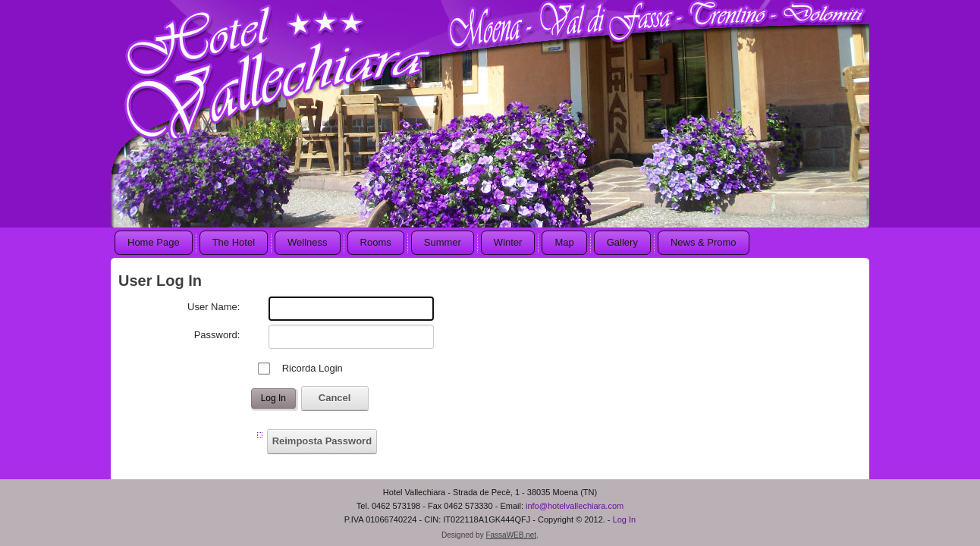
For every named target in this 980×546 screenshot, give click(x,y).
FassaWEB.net (511, 534)
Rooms (376, 242)
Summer (443, 242)
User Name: (214, 307)
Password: (217, 335)
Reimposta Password (322, 441)
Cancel (335, 398)
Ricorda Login (313, 368)
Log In (273, 398)
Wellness (308, 242)
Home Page (154, 242)
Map (564, 242)
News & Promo (704, 242)
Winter (508, 242)
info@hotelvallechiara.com (575, 505)
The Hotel (234, 242)
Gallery (622, 242)
